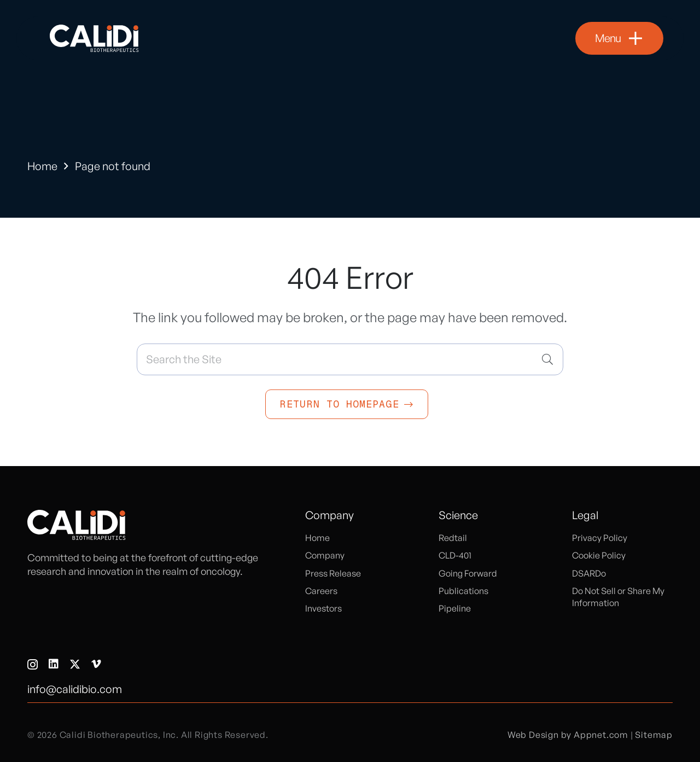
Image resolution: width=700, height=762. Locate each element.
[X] (75, 664)
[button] (620, 38)
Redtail (453, 538)
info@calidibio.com (75, 689)
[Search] (547, 359)
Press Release (333, 573)
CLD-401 (455, 555)
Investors (323, 608)
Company (325, 555)
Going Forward (468, 573)
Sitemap (654, 735)
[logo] (94, 38)
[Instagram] (33, 665)
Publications (463, 591)
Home (42, 166)
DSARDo (589, 573)
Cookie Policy (599, 555)
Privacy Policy (600, 538)
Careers (321, 591)
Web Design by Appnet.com (568, 735)
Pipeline (455, 608)
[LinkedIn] (54, 664)
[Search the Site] (350, 359)
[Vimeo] (96, 664)
